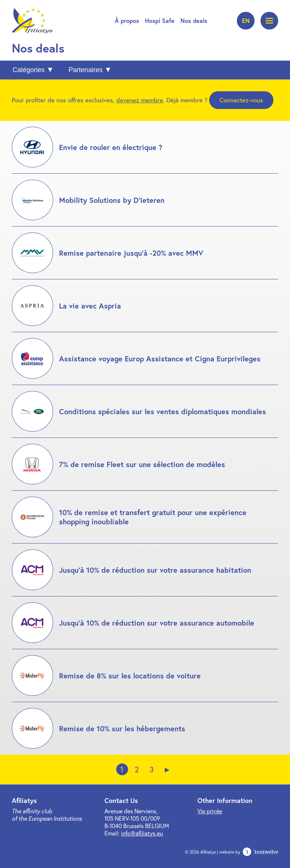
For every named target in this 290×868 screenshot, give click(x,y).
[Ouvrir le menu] (269, 21)
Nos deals (194, 21)
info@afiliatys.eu (142, 833)
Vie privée (210, 811)
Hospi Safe (160, 21)
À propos (127, 21)
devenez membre (140, 100)
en (246, 21)
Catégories (29, 70)
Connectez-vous (241, 100)
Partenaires (86, 70)
